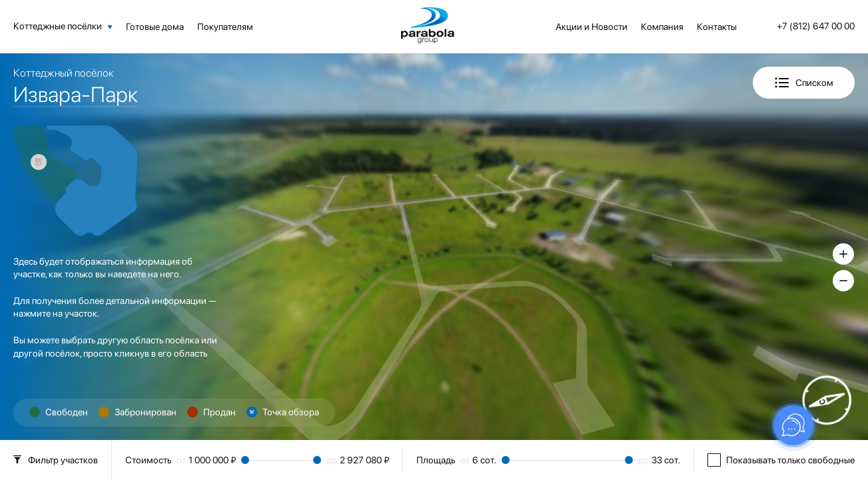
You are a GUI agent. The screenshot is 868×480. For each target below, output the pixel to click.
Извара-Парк (76, 95)
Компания (662, 27)
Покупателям (225, 27)
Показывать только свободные (781, 460)
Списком (814, 83)
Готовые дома (155, 27)
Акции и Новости (592, 27)
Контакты (717, 27)
